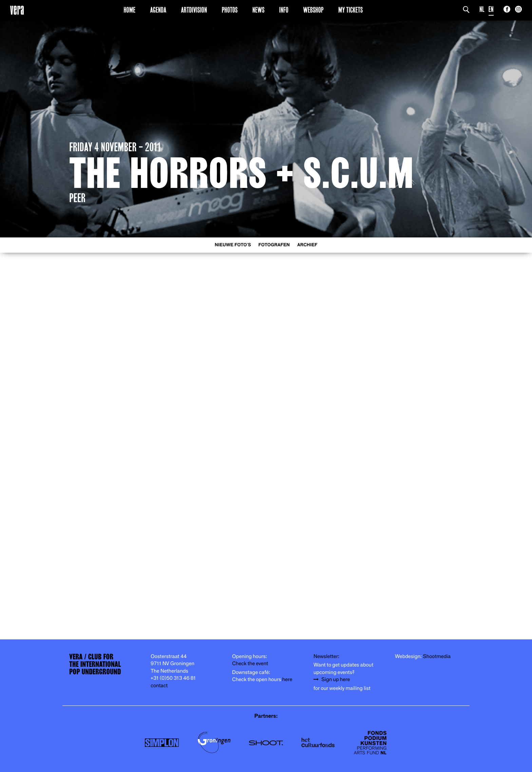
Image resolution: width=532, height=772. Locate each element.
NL (482, 9)
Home (129, 10)
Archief (307, 245)
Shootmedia (437, 657)
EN (491, 9)
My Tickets (350, 10)
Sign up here (336, 680)
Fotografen (274, 245)
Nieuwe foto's (233, 245)
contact (159, 686)
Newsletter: (326, 657)
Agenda (158, 10)
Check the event (250, 664)
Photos (230, 10)
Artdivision (194, 10)
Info (284, 10)
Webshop (313, 10)
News (259, 10)
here (287, 680)
